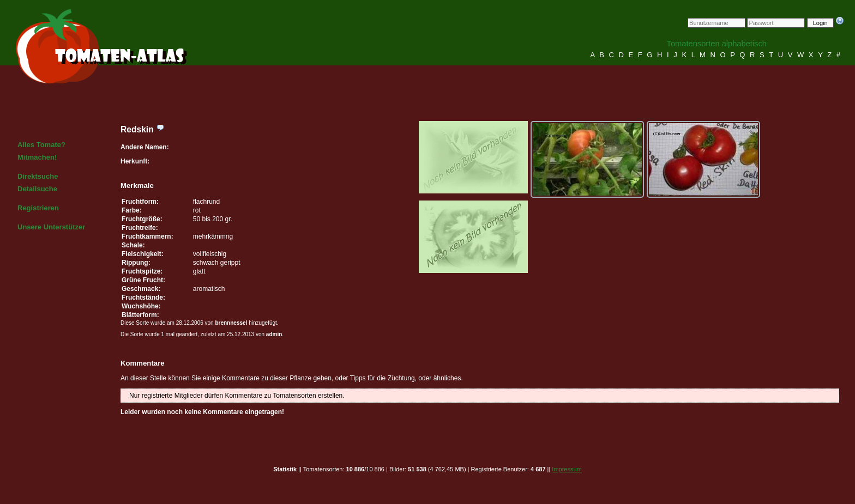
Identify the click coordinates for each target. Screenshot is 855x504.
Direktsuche (38, 176)
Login (820, 23)
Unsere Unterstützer (51, 227)
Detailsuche (37, 189)
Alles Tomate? (41, 145)
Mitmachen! (37, 157)
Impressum (567, 469)
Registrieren (38, 208)
